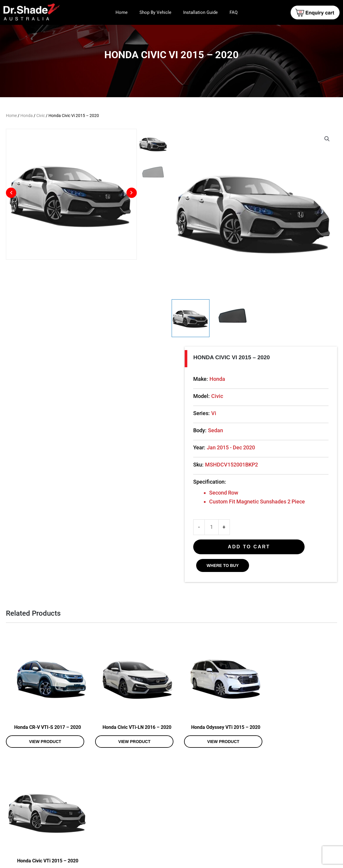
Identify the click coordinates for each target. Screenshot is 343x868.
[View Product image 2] (233, 318)
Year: (199, 447)
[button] (327, 139)
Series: (201, 413)
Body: (200, 430)
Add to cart (249, 547)
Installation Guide (200, 12)
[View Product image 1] (191, 318)
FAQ (234, 12)
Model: (201, 396)
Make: (201, 379)
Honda (27, 116)
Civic (41, 116)
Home (122, 12)
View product (43, 737)
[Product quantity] (211, 527)
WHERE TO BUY (223, 565)
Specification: (210, 482)
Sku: (198, 465)
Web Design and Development (272, 861)
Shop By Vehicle (155, 12)
